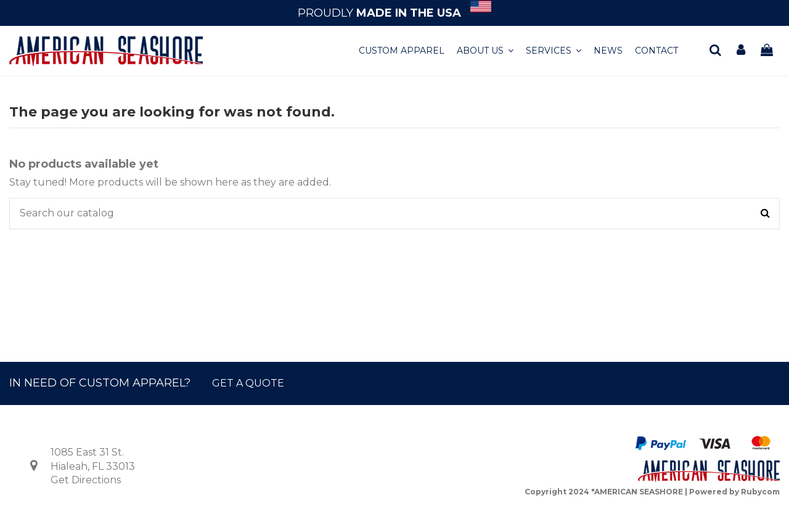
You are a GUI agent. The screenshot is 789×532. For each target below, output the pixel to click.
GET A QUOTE (248, 383)
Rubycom (760, 492)
